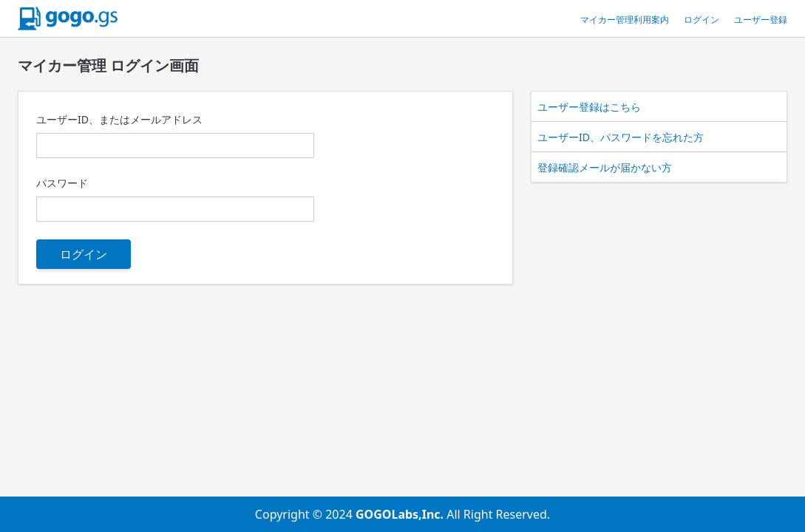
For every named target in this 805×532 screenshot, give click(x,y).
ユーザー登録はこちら (589, 107)
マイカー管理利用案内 (625, 20)
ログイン (702, 20)
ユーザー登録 (761, 20)
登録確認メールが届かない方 (605, 167)
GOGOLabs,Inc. (401, 514)
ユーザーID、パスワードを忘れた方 (621, 137)
